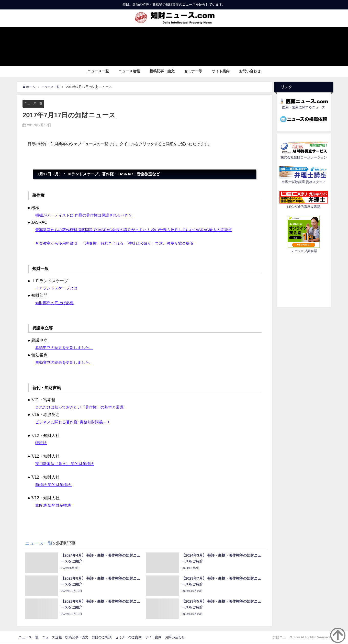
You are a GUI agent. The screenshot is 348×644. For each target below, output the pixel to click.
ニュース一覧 (98, 71)
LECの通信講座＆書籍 (304, 207)
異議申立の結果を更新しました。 (66, 348)
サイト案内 (221, 71)
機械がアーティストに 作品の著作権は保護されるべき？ (87, 215)
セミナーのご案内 (128, 637)
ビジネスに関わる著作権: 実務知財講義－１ (75, 422)
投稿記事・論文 (162, 71)
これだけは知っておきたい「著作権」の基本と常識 (82, 407)
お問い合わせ (250, 71)
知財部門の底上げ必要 (56, 303)
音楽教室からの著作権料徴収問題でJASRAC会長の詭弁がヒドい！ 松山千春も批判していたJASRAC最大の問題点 (140, 230)
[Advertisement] (304, 279)
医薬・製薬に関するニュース (304, 107)
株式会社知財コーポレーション (304, 157)
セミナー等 (193, 71)
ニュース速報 (129, 71)
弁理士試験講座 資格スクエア (304, 182)
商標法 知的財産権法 (55, 484)
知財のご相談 (102, 637)
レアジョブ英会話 (304, 251)
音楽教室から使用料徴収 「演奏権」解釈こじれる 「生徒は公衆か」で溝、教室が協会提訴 (120, 243)
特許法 (41, 443)
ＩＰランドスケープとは (58, 288)
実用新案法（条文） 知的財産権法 (66, 464)
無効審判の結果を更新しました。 (66, 362)
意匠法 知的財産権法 (54, 505)
